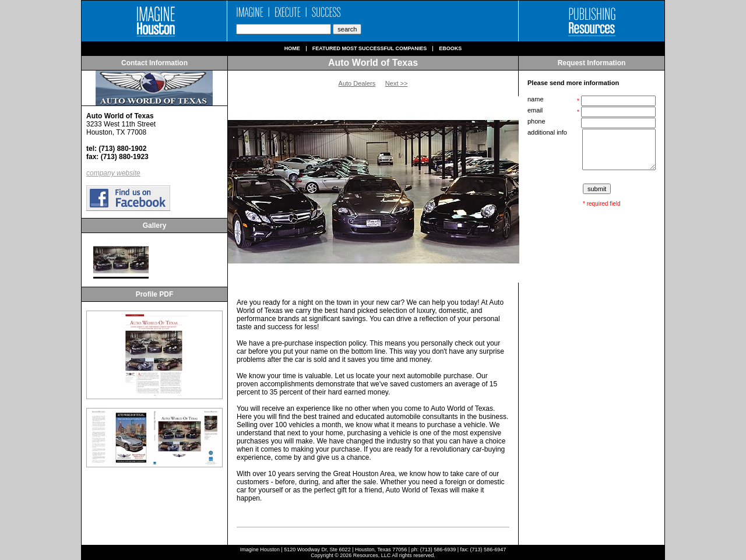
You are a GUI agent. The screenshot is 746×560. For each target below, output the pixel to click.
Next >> (397, 83)
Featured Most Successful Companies (370, 49)
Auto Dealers (357, 83)
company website (113, 173)
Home (292, 49)
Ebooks (450, 49)
